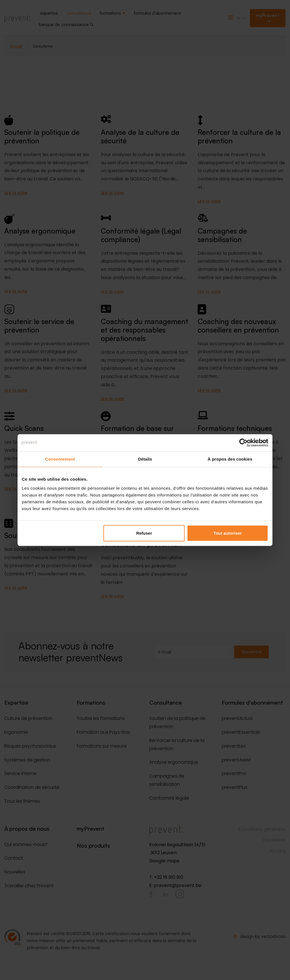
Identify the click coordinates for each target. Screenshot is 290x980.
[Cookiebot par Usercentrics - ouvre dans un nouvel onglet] (243, 443)
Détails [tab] (145, 459)
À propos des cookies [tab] (230, 459)
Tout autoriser (228, 533)
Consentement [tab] (60, 459)
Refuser (144, 533)
